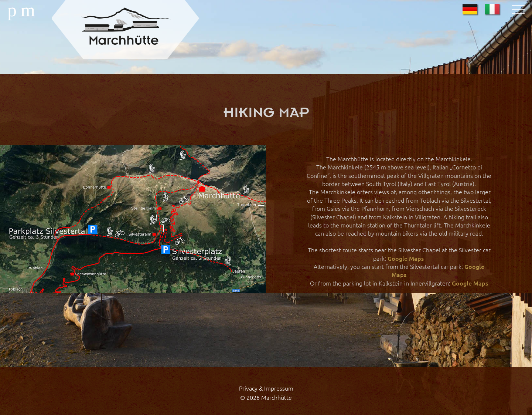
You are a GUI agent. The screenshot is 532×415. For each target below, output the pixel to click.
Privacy (248, 388)
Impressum (279, 388)
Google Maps (406, 258)
